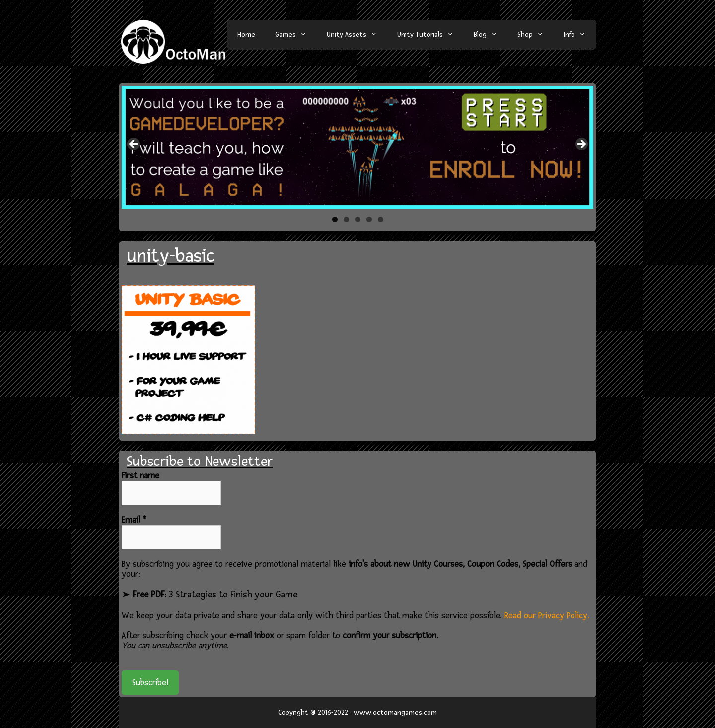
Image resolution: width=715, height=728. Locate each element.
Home (246, 34)
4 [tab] (369, 220)
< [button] (134, 145)
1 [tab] (335, 220)
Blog (491, 35)
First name (141, 476)
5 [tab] (381, 220)
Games (296, 35)
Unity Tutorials (430, 35)
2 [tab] (346, 220)
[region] (357, 147)
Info (580, 35)
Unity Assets (357, 35)
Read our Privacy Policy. (547, 616)
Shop (536, 35)
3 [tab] (358, 220)
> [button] (581, 145)
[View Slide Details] (357, 147)
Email (134, 520)
